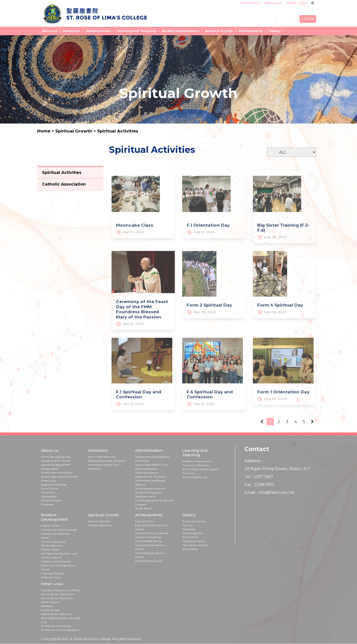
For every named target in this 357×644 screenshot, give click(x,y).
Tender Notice (144, 508)
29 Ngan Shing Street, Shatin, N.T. (278, 469)
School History (50, 469)
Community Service (53, 542)
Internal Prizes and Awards (152, 533)
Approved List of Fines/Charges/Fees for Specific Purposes (154, 500)
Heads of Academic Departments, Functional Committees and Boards (151, 477)
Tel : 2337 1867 (259, 477)
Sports (45, 538)
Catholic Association (100, 525)
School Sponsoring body (56, 457)
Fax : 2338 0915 (259, 485)
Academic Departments (197, 461)
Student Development (180, 31)
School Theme (50, 489)
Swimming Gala (193, 533)
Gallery (274, 31)
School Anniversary (194, 521)
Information (250, 3)
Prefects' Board (50, 550)
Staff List (140, 485)
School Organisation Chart (151, 465)
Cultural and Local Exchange (59, 530)
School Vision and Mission (57, 473)
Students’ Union (51, 577)
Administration (98, 31)
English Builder (50, 610)
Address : (253, 461)
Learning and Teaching (136, 31)
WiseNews (47, 606)
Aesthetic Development (56, 534)
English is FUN (50, 526)
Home (44, 131)
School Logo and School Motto (60, 477)
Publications (49, 497)
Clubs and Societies (53, 573)
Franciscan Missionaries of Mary (60, 590)
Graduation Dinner (194, 541)
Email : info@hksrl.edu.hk (269, 493)
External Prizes (144, 521)
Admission (273, 3)
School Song (49, 481)
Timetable (47, 504)
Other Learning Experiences (58, 565)
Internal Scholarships (148, 537)
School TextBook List (195, 477)
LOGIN (308, 19)
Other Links (297, 3)
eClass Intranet (50, 602)
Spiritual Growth (219, 31)
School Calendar (51, 500)
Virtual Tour (48, 493)
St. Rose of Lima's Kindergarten (60, 630)
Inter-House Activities (195, 545)
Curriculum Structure (196, 465)
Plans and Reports (146, 469)
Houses (45, 569)
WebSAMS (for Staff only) (56, 614)
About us (49, 31)
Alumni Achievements (149, 561)
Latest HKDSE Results (148, 541)
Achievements (251, 31)
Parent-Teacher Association (58, 594)
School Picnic (190, 537)
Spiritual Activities (118, 131)
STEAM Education (52, 546)
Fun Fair (187, 525)
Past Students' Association (57, 598)
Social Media (190, 549)
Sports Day (189, 529)
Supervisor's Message (54, 485)
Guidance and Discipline (56, 562)
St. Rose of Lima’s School (56, 626)
